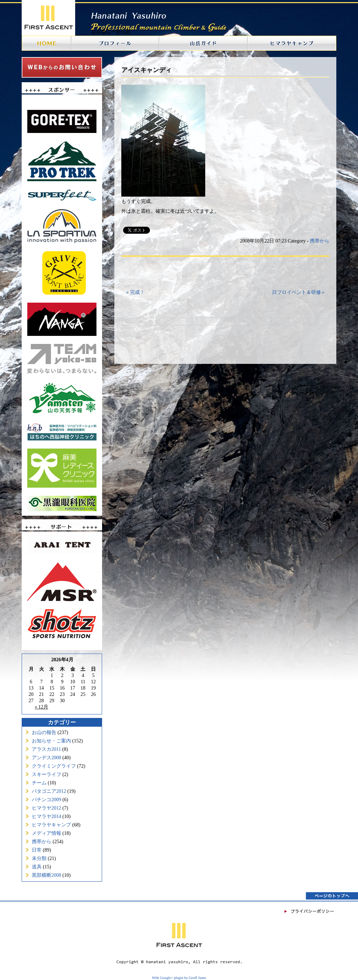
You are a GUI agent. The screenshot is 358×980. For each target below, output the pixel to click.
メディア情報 (46, 833)
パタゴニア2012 (49, 791)
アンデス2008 (46, 758)
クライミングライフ (54, 766)
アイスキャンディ (146, 70)
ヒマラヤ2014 (46, 816)
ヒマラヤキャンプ (51, 825)
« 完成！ (135, 292)
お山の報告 (44, 732)
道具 (37, 867)
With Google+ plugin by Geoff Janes (179, 978)
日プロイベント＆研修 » (298, 292)
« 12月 (41, 707)
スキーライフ (46, 774)
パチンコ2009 (46, 800)
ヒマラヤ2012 (46, 808)
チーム (39, 783)
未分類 (39, 858)
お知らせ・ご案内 (51, 741)
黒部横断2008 (46, 875)
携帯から (42, 842)
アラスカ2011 (46, 749)
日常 (37, 850)
